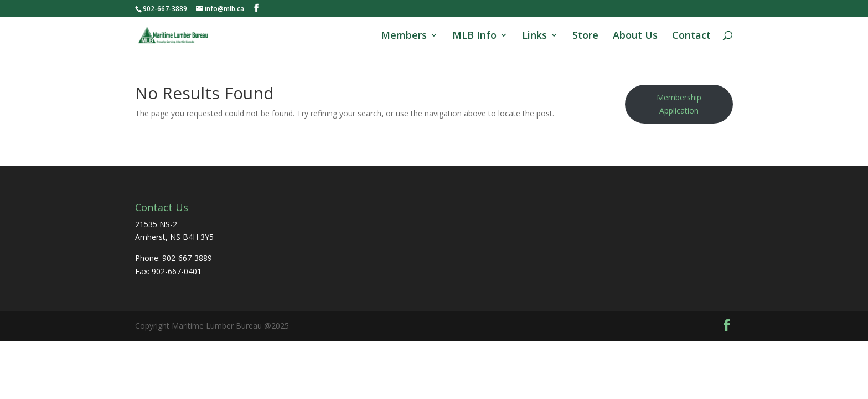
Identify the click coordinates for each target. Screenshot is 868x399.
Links (534, 36)
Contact (691, 36)
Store (585, 36)
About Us (635, 36)
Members (404, 36)
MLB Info (474, 36)
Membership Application (679, 104)
